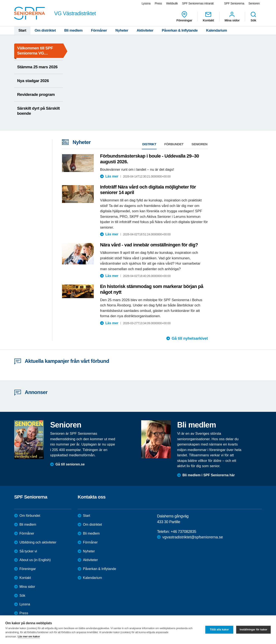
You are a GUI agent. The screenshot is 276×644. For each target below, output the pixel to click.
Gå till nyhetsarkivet (190, 338)
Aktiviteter (145, 30)
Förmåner (99, 30)
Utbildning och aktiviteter (38, 542)
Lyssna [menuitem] (146, 3)
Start (22, 30)
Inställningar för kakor (253, 630)
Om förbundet (30, 516)
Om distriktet (45, 30)
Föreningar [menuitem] (184, 17)
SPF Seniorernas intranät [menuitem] (198, 3)
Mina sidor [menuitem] (232, 17)
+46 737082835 (183, 532)
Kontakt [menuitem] (208, 17)
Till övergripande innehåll (0, 0)
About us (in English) (35, 560)
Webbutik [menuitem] (172, 3)
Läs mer (112, 176)
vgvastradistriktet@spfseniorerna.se (193, 537)
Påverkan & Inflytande (180, 30)
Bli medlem (73, 30)
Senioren (199, 144)
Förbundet (174, 144)
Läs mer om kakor (29, 636)
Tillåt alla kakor (219, 630)
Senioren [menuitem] (254, 3)
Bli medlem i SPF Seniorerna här (209, 475)
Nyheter (122, 30)
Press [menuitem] (158, 3)
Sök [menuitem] (253, 17)
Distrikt (149, 144)
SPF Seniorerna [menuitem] (234, 3)
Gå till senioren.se (70, 464)
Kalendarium (217, 30)
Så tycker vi (28, 551)
